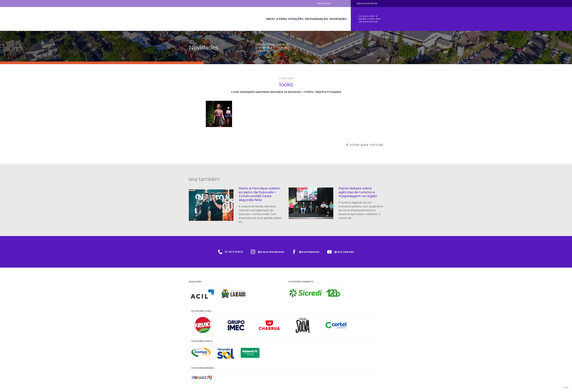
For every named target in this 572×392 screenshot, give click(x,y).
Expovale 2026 (208, 19)
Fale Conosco (324, 3)
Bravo (566, 388)
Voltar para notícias (366, 145)
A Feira (273, 19)
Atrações (291, 19)
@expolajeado (310, 252)
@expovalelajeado (270, 252)
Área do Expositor (367, 4)
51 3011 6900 (232, 252)
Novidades (337, 19)
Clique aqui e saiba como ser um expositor (370, 19)
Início (259, 19)
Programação (314, 19)
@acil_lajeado (346, 252)
